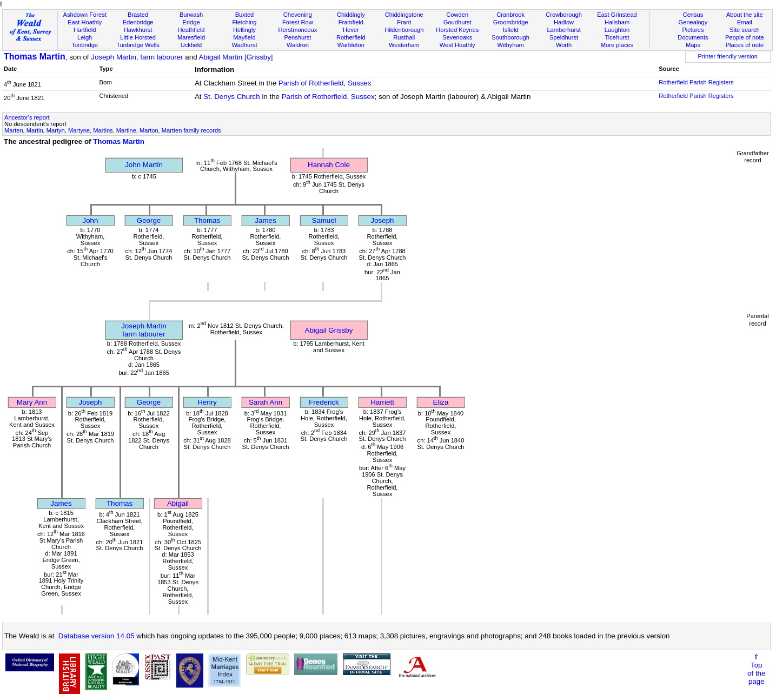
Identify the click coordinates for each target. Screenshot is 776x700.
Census (693, 15)
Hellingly (244, 30)
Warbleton (351, 45)
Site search (745, 30)
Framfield (351, 22)
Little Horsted (138, 37)
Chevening (298, 15)
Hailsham (617, 22)
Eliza (441, 402)
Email (745, 22)
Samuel (324, 220)
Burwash (191, 15)
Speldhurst (564, 37)
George (149, 220)
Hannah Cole (329, 165)
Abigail (178, 503)
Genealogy (693, 22)
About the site (745, 15)
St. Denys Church (231, 97)
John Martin (144, 165)
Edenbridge (138, 22)
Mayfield (244, 37)
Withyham (510, 45)
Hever (351, 30)
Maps (693, 45)
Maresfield (191, 37)
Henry (207, 402)
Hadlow (564, 22)
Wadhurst (244, 45)
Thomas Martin (35, 57)
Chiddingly (351, 15)
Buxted (245, 15)
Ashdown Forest (85, 15)
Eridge (191, 22)
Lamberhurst (563, 30)
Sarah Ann (266, 402)
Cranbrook (510, 15)
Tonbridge (85, 45)
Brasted (138, 15)
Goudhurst (457, 22)
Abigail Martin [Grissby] (236, 57)
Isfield (511, 30)
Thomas (207, 220)
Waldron (298, 45)
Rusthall (404, 37)
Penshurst (297, 37)
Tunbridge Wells (138, 45)
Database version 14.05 (97, 636)
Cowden (457, 15)
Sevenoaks (457, 37)
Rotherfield (351, 37)
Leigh (85, 37)
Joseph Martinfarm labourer (144, 330)
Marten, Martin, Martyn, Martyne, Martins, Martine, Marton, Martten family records (113, 130)
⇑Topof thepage (756, 669)
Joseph (383, 220)
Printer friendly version (728, 56)
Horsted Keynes (457, 30)
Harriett (382, 402)
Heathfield (191, 30)
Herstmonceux (298, 30)
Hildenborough (404, 30)
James (265, 220)
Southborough (510, 37)
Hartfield (85, 30)
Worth (564, 45)
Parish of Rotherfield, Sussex (325, 83)
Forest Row (298, 22)
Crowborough (564, 15)
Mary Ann (32, 402)
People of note (745, 37)
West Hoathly (457, 45)
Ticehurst (617, 37)
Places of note (745, 45)
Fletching (244, 22)
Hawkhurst (138, 30)
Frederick (324, 402)
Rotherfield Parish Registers (696, 82)
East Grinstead (617, 15)
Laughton (617, 30)
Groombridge (511, 22)
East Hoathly (85, 22)
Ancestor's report (27, 117)
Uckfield (191, 45)
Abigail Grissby (329, 330)
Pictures (693, 30)
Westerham (404, 45)
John (91, 220)
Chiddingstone (404, 15)
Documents (693, 37)
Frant (404, 22)
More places (617, 45)
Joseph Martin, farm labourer (137, 57)
